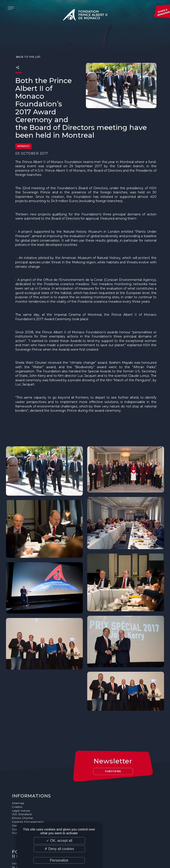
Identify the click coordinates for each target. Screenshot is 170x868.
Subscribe (113, 736)
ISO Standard (22, 779)
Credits (17, 771)
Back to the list (28, 48)
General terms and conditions (34, 790)
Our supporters (23, 794)
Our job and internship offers (34, 797)
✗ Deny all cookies (59, 849)
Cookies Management (28, 786)
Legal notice (21, 775)
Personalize (59, 860)
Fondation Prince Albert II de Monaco (85, 16)
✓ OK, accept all (59, 841)
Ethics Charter (23, 782)
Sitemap (18, 768)
